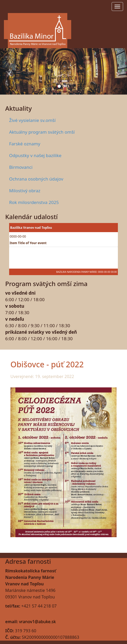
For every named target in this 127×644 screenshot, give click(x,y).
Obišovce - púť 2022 (47, 364)
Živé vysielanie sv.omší (32, 120)
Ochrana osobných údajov (36, 179)
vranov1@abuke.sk (37, 622)
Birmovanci (21, 167)
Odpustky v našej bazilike (35, 155)
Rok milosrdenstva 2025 (34, 202)
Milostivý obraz (25, 191)
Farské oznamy (25, 144)
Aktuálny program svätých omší (42, 132)
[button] (10, 71)
